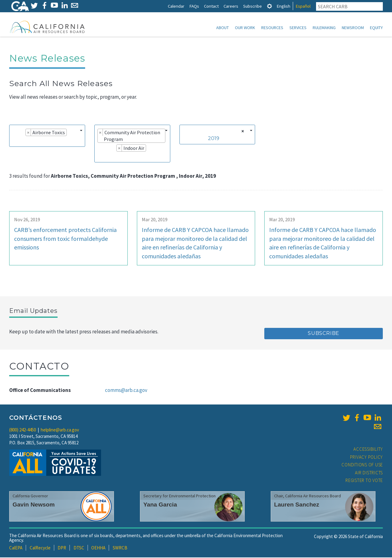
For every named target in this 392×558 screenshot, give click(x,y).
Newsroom (353, 28)
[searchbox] (14, 142)
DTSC (79, 548)
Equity (376, 28)
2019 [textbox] (214, 139)
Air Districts (369, 473)
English (283, 6)
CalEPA (16, 548)
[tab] (269, 6)
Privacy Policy (367, 458)
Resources (272, 28)
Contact (211, 6)
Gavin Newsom (34, 505)
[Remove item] (28, 133)
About (222, 28)
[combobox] (47, 136)
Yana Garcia (160, 505)
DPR (62, 548)
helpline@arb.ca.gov (60, 430)
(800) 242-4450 (23, 430)
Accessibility (368, 450)
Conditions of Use (362, 465)
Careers (231, 6)
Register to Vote (364, 481)
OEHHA (98, 548)
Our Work (245, 28)
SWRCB (120, 548)
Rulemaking (324, 28)
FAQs (194, 6)
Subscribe (253, 6)
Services (298, 28)
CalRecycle (40, 548)
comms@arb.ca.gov (126, 391)
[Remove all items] (242, 132)
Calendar (176, 6)
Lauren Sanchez (297, 505)
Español (303, 6)
